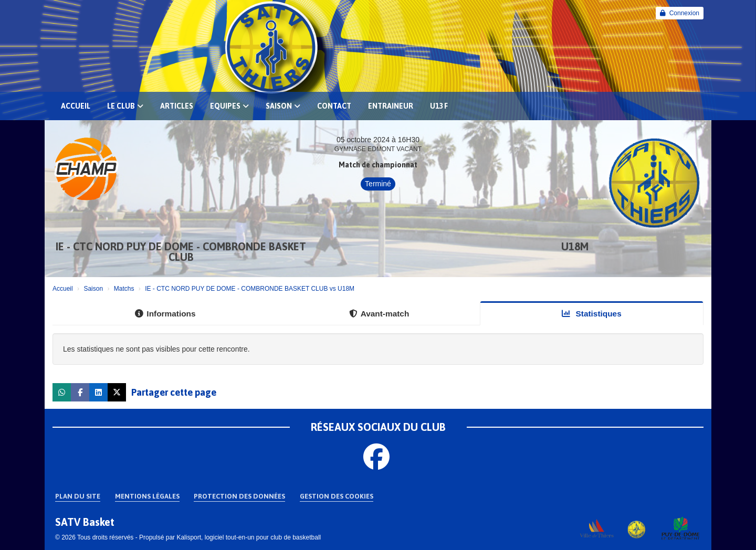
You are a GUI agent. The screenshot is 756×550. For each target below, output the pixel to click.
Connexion (680, 13)
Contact (334, 106)
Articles (177, 106)
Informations (165, 314)
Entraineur (391, 106)
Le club (125, 106)
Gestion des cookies (337, 496)
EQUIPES (229, 106)
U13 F (439, 106)
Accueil (76, 106)
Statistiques (592, 314)
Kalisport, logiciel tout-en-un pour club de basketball (249, 537)
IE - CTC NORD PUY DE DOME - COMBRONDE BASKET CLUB (181, 252)
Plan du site (78, 496)
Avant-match (379, 314)
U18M (575, 246)
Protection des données (239, 496)
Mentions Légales (147, 496)
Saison (283, 106)
